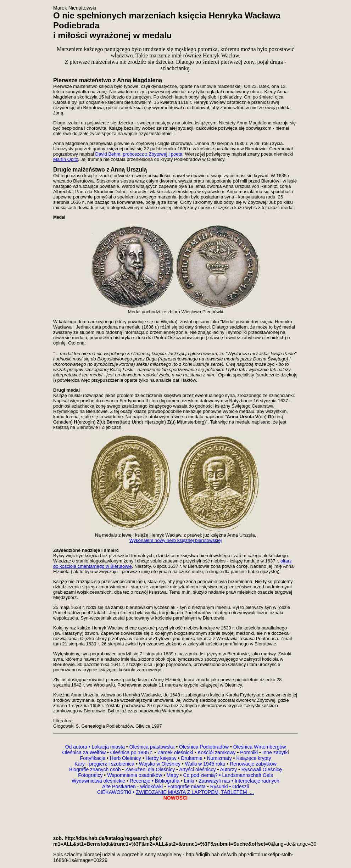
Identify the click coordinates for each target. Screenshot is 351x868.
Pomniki (249, 752)
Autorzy (229, 769)
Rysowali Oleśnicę (261, 769)
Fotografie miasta (186, 786)
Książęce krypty (253, 758)
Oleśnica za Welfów (84, 752)
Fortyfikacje (93, 758)
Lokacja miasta (108, 747)
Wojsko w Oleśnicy (160, 764)
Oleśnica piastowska (152, 747)
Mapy (173, 775)
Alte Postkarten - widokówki (133, 786)
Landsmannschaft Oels (247, 775)
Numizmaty (219, 758)
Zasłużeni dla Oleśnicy (150, 769)
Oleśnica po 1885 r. (132, 752)
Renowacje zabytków (252, 764)
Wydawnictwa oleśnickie (99, 781)
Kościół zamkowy (216, 752)
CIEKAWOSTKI (115, 792)
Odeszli (241, 786)
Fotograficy (91, 775)
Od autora (79, 747)
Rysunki (219, 786)
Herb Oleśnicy (126, 758)
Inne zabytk (274, 752)
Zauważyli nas (215, 781)
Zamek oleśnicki (176, 752)
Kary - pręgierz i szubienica (105, 764)
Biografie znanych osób (96, 769)
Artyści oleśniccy (198, 769)
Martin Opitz (66, 159)
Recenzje (141, 781)
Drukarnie (192, 758)
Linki (189, 781)
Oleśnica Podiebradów (204, 747)
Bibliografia (166, 781)
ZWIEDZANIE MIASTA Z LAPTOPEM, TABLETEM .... (195, 792)
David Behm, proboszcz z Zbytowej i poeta (139, 154)
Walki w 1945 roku (206, 764)
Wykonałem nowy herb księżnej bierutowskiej (176, 540)
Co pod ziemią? (200, 775)
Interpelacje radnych (257, 781)
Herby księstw (161, 758)
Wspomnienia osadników (135, 775)
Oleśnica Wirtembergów (260, 747)
